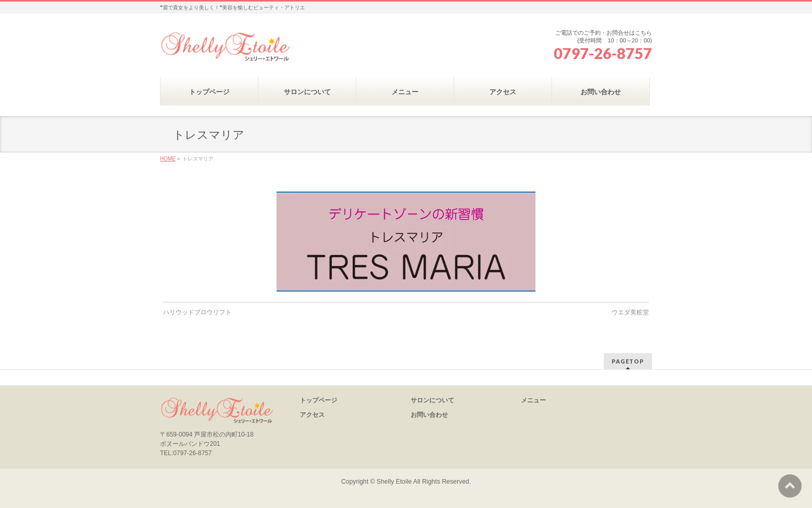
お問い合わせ (429, 415)
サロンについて (432, 400)
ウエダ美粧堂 (630, 312)
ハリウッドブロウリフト (197, 312)
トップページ (318, 400)
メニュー (533, 400)
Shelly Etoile (394, 482)
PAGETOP (628, 361)
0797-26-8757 (603, 53)
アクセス (312, 415)
